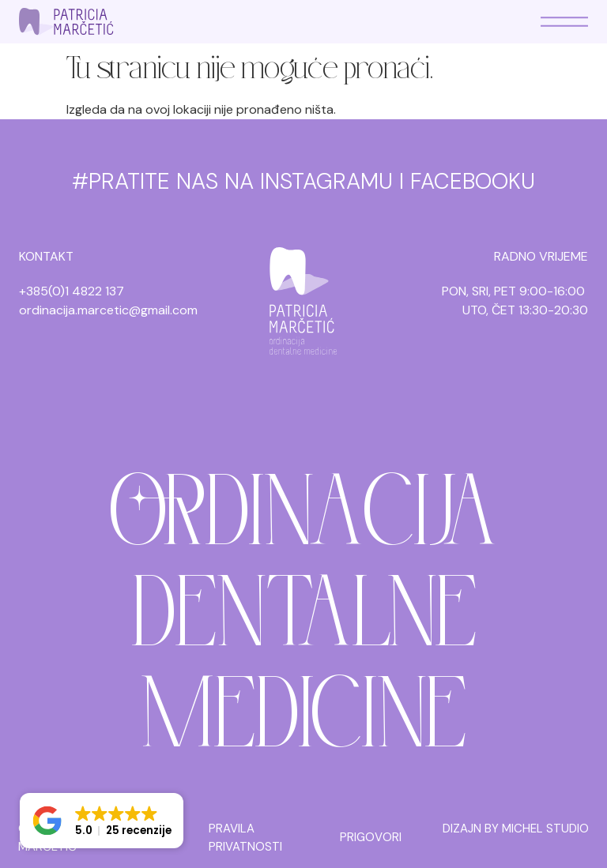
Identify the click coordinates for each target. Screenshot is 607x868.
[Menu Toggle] (564, 22)
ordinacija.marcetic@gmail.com (108, 310)
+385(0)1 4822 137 (72, 291)
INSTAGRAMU (326, 181)
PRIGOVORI (371, 837)
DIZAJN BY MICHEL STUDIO (516, 829)
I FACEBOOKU (467, 181)
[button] (102, 821)
